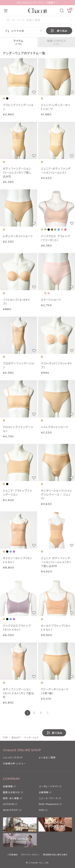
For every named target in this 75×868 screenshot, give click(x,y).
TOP (5, 738)
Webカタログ (11, 810)
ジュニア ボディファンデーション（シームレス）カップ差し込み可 (56, 562)
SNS (42, 810)
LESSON (9, 804)
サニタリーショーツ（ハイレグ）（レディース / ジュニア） (57, 495)
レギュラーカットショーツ (18, 236)
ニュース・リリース (48, 798)
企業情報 (44, 792)
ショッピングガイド (13, 758)
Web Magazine (49, 804)
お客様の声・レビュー (14, 763)
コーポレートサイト (49, 786)
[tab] (19, 42)
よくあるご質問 (47, 758)
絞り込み (59, 31)
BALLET (16, 738)
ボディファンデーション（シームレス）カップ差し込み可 (17, 173)
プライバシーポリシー (30, 855)
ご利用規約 (13, 855)
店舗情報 (8, 786)
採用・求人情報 (11, 798)
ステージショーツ (51, 300)
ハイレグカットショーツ (54, 427)
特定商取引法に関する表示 (55, 855)
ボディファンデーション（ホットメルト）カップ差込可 (18, 693)
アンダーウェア (31, 738)
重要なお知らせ (11, 792)
